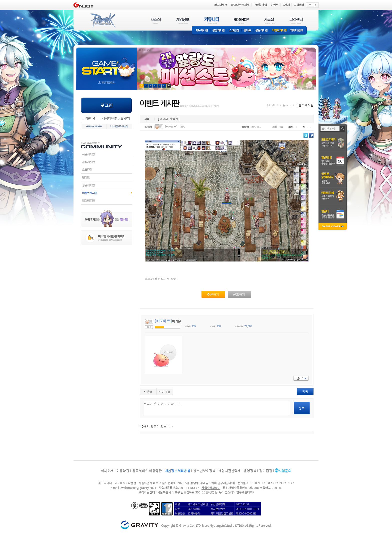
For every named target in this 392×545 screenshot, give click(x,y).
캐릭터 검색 (298, 31)
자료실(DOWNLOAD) (269, 21)
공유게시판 (262, 31)
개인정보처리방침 (177, 471)
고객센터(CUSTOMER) (296, 21)
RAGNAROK (102, 21)
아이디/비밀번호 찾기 (116, 118)
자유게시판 (201, 31)
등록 (302, 408)
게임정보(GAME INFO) (183, 21)
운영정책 (250, 471)
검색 (343, 129)
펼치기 (301, 378)
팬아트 (247, 31)
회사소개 (107, 471)
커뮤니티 (285, 105)
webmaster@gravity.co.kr (139, 488)
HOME (271, 105)
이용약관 (123, 471)
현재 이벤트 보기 (169, 86)
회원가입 (91, 118)
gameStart (106, 64)
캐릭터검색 (107, 201)
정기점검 (266, 471)
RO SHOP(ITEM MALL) (241, 21)
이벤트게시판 (279, 31)
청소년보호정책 (204, 471)
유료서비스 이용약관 (147, 471)
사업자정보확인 (211, 488)
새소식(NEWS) (156, 21)
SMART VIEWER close (333, 227)
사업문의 (285, 471)
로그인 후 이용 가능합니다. (217, 408)
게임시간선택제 (230, 471)
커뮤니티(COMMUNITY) (212, 21)
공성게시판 (219, 31)
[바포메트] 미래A (175, 127)
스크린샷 (234, 31)
